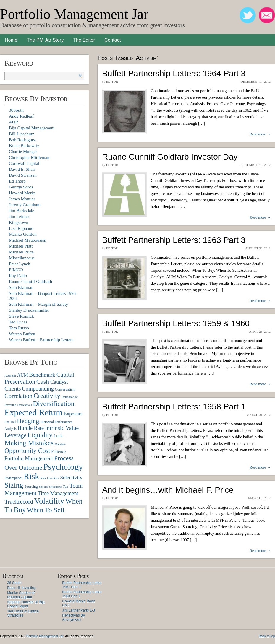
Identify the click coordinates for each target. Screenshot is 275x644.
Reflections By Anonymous (73, 617)
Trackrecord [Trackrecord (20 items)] (19, 502)
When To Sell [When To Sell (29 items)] (46, 510)
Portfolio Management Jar (74, 14)
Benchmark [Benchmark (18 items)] (42, 375)
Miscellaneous (22, 258)
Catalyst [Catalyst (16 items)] (59, 382)
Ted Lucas (18, 322)
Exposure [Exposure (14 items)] (73, 414)
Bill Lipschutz (21, 134)
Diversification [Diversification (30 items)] (54, 404)
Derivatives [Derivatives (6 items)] (24, 405)
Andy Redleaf (21, 116)
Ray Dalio (18, 276)
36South (16, 110)
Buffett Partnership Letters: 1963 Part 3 (174, 240)
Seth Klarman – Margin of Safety (38, 304)
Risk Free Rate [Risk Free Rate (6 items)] (50, 478)
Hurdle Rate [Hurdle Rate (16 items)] (31, 428)
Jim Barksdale (21, 211)
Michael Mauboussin (27, 240)
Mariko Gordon (23, 234)
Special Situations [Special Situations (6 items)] (50, 487)
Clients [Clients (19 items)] (13, 389)
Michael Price (21, 252)
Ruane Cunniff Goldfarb (30, 282)
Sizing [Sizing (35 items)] (14, 485)
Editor (112, 82)
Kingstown (19, 222)
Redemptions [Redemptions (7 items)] (13, 478)
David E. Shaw (22, 169)
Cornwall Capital (24, 163)
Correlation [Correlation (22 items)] (18, 396)
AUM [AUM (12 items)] (23, 375)
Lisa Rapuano (21, 228)
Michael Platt (21, 246)
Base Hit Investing (21, 588)
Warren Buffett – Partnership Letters (41, 340)
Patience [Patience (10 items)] (58, 451)
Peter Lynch (20, 264)
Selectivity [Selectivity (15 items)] (71, 477)
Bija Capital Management (32, 128)
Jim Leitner (19, 217)
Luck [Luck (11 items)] (58, 436)
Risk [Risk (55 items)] (31, 476)
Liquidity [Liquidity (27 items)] (40, 435)
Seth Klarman (21, 287)
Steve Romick (21, 316)
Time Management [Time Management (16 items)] (58, 493)
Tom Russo (19, 328)
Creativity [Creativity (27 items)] (47, 396)
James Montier (22, 199)
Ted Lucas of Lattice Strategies (23, 613)
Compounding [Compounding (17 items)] (38, 389)
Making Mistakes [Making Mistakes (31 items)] (29, 443)
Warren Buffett (22, 334)
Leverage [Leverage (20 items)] (15, 435)
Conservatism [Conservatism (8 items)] (65, 389)
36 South (14, 583)
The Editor (84, 40)
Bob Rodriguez (22, 140)
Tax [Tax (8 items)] (65, 487)
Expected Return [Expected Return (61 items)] (33, 412)
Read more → (260, 134)
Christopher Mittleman (29, 157)
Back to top (267, 636)
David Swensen (23, 175)
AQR (14, 122)
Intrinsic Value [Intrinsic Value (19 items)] (62, 428)
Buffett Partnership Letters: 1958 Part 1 (174, 407)
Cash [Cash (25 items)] (43, 382)
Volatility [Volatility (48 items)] (49, 501)
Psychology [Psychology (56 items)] (63, 467)
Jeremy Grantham (25, 205)
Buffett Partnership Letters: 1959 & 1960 (176, 323)
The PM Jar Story (45, 40)
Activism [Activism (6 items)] (10, 376)
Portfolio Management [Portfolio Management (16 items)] (29, 458)
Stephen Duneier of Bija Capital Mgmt (26, 604)
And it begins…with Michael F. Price (168, 490)
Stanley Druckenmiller (29, 310)
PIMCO (16, 270)
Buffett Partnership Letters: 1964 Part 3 (174, 73)
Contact (113, 40)
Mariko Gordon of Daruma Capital (21, 595)
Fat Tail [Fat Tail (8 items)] (10, 422)
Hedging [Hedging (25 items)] (28, 421)
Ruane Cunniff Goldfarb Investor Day (170, 157)
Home (11, 40)
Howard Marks (22, 193)
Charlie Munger (23, 152)
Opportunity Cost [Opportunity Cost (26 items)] (27, 451)
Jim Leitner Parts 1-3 (79, 610)
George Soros (21, 187)
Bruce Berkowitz (24, 146)
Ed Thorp (17, 181)
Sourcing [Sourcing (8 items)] (31, 487)
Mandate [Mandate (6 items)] (60, 444)
